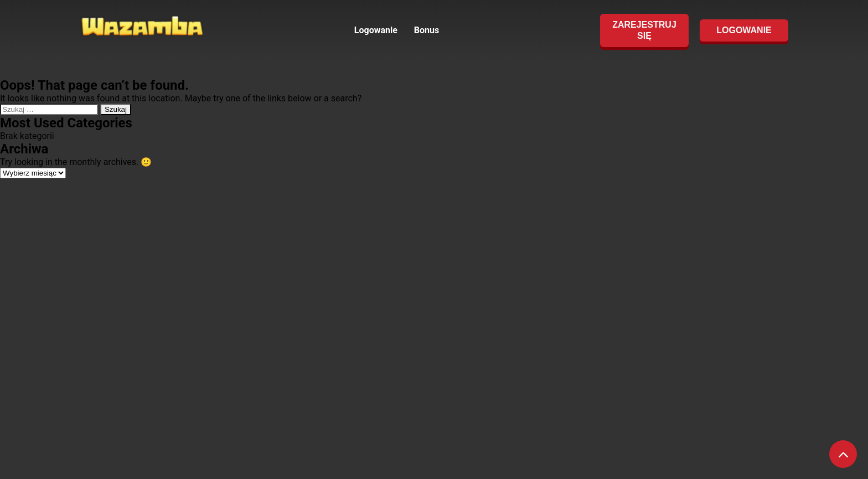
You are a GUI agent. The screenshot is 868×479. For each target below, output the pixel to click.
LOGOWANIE (744, 30)
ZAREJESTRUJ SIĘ (644, 30)
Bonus (427, 30)
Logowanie (376, 30)
